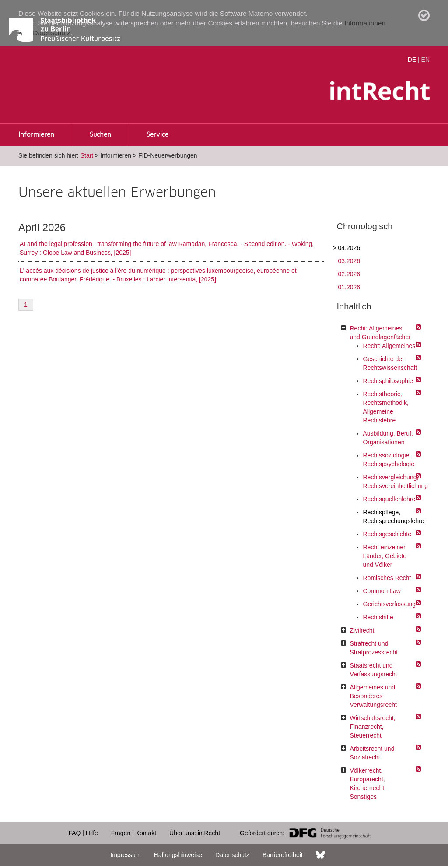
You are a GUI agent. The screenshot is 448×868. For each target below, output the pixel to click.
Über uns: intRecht (195, 833)
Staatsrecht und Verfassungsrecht (374, 670)
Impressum (125, 855)
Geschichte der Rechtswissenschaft (390, 363)
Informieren (36, 135)
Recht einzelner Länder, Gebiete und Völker (385, 556)
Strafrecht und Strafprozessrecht (374, 648)
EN (425, 60)
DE (412, 60)
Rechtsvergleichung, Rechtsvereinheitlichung (390, 481)
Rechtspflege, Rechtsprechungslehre (390, 517)
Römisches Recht (387, 578)
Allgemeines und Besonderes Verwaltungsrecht (373, 696)
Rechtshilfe (378, 617)
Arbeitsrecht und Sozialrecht (372, 753)
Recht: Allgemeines (389, 346)
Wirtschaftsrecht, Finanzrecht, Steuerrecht (373, 727)
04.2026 (349, 248)
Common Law (382, 591)
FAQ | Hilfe (83, 833)
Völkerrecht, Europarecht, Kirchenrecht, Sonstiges (368, 784)
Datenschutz (232, 855)
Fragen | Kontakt (134, 833)
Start (87, 155)
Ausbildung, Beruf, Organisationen (388, 438)
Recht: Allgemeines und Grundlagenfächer (380, 333)
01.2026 (349, 287)
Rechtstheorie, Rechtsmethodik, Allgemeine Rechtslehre (386, 407)
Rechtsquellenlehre (389, 499)
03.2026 (349, 261)
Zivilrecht (362, 630)
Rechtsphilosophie (388, 381)
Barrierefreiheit (283, 855)
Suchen (100, 135)
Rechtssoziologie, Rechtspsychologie (389, 460)
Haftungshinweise (178, 855)
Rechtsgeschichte (387, 534)
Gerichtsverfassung (390, 604)
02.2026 (349, 274)
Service (157, 135)
